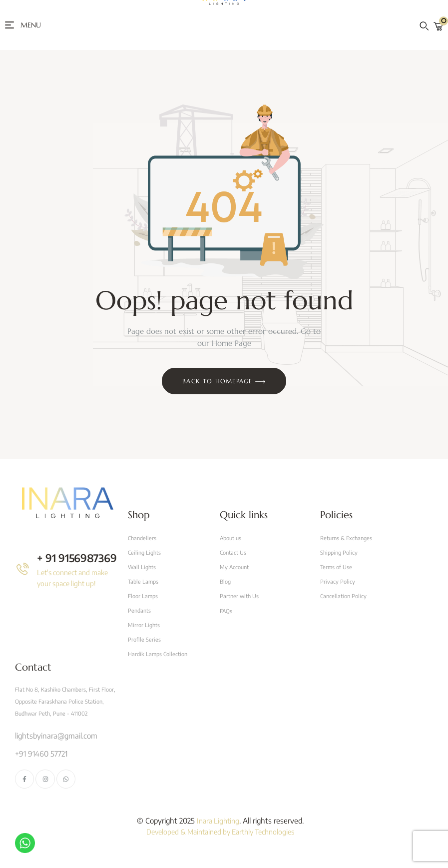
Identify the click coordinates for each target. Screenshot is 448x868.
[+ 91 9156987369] (23, 568)
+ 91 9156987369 (78, 558)
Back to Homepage (224, 382)
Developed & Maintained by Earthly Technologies (220, 837)
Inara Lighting (218, 826)
